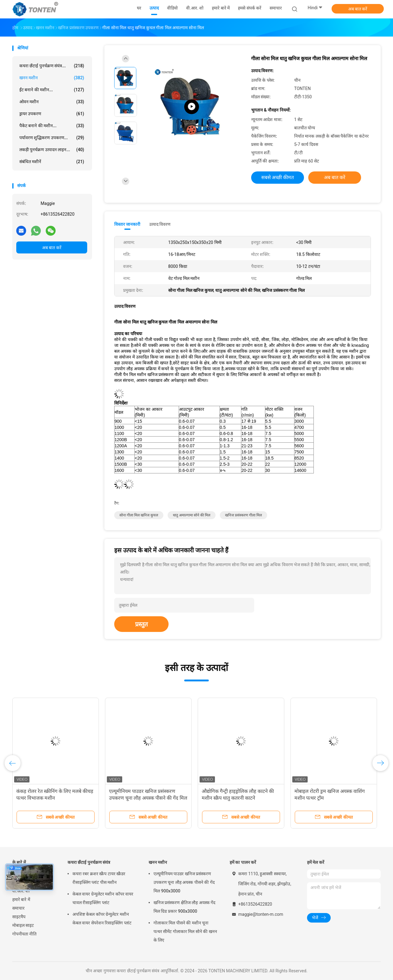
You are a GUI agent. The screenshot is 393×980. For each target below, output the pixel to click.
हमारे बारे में (21, 900)
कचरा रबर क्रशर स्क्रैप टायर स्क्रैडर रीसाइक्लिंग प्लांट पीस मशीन (99, 878)
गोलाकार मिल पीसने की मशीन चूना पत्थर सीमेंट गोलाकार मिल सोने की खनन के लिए (185, 931)
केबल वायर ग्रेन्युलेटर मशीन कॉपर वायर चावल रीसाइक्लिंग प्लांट (103, 898)
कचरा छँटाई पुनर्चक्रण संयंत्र (89, 862)
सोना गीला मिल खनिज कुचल (139, 515)
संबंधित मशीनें (52, 162)
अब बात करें (358, 9)
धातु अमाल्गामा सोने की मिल (192, 515)
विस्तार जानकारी (127, 224)
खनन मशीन (52, 78)
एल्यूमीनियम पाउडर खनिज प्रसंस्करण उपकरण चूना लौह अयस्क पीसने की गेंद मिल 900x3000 (148, 798)
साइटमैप (19, 917)
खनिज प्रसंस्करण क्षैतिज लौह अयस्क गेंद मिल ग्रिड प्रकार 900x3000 (184, 907)
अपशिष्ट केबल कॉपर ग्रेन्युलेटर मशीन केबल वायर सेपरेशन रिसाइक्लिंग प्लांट (102, 919)
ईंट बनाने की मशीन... (52, 90)
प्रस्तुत (141, 624)
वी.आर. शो (21, 891)
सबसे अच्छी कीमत (278, 177)
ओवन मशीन (52, 102)
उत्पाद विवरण (160, 224)
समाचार (18, 908)
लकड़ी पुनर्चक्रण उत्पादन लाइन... (52, 150)
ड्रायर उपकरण (52, 114)
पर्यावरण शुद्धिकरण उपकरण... (52, 138)
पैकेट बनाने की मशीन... (52, 126)
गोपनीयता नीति (24, 934)
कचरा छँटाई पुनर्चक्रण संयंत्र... (52, 66)
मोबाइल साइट (23, 925)
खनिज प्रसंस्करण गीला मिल (243, 515)
